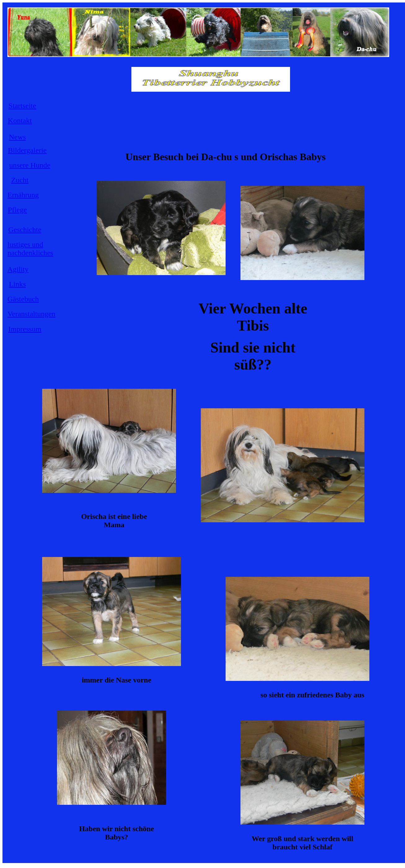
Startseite (22, 106)
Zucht (20, 180)
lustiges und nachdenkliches (30, 249)
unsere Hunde (30, 165)
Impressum (25, 329)
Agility (18, 269)
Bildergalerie (27, 150)
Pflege (17, 210)
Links (18, 284)
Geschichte (25, 230)
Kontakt (20, 121)
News (18, 137)
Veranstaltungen (31, 314)
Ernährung (23, 195)
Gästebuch (23, 299)
